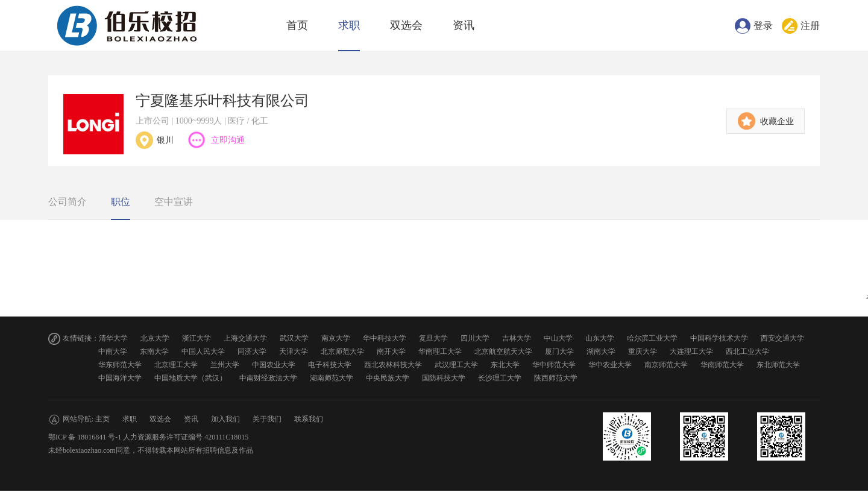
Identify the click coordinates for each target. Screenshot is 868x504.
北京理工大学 (176, 365)
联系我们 (309, 419)
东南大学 (154, 351)
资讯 (464, 25)
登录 (763, 26)
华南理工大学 (440, 351)
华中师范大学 (554, 365)
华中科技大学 (385, 338)
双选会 (406, 25)
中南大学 (113, 351)
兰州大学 (225, 365)
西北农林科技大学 (393, 365)
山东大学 (600, 338)
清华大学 (113, 338)
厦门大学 (559, 351)
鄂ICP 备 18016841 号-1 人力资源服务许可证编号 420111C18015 (148, 437)
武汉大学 (294, 338)
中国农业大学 (274, 365)
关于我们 (267, 419)
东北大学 (505, 365)
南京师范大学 (666, 365)
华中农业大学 (610, 365)
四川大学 (475, 338)
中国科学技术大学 (719, 338)
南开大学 (391, 351)
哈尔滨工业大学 (652, 338)
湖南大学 (601, 351)
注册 (810, 26)
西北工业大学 (747, 351)
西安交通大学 (782, 338)
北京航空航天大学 (503, 351)
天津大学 (294, 351)
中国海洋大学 (120, 378)
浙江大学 (197, 338)
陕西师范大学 (556, 378)
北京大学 (155, 338)
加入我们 (225, 419)
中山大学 (558, 338)
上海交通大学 (245, 338)
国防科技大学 (444, 378)
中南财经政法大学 (268, 378)
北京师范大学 (342, 351)
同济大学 (252, 351)
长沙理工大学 (500, 378)
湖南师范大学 (332, 378)
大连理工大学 (691, 351)
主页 (102, 419)
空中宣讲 (174, 202)
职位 (121, 202)
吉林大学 (517, 338)
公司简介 (68, 202)
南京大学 (336, 338)
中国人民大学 (203, 351)
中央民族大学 (388, 378)
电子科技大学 (330, 365)
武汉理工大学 (456, 365)
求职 (349, 25)
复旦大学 (433, 338)
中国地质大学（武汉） (190, 378)
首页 (297, 25)
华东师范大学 (120, 365)
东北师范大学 (778, 365)
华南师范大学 (722, 365)
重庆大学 (643, 351)
